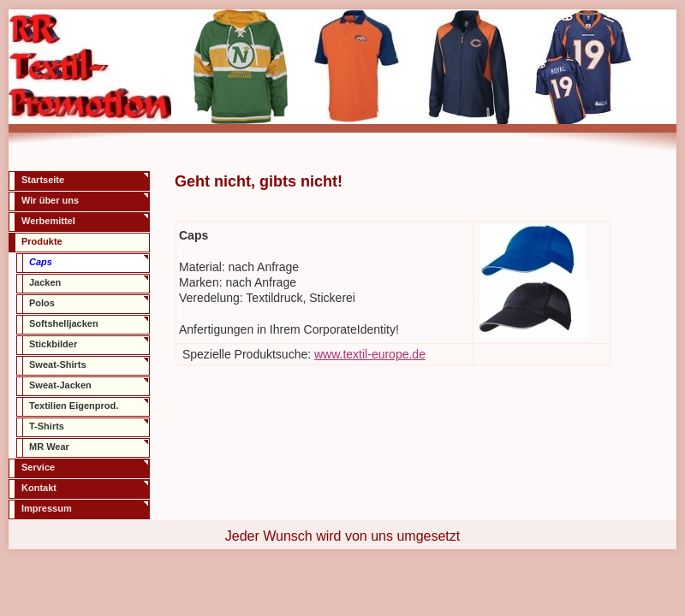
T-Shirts (47, 426)
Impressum (47, 508)
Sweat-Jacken (60, 385)
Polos (42, 303)
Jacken (45, 282)
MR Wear (49, 447)
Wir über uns (50, 200)
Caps (41, 262)
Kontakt (39, 488)
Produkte (42, 241)
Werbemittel (48, 221)
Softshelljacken (64, 323)
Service (38, 467)
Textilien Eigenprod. (74, 406)
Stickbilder (53, 344)
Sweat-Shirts (58, 364)
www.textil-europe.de (370, 354)
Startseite (43, 180)
